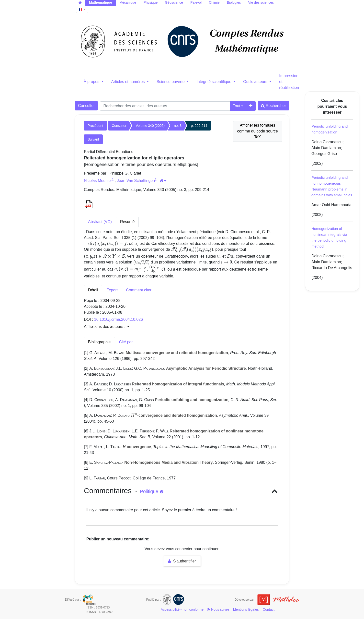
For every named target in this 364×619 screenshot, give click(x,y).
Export (112, 290)
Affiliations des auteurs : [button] (107, 327)
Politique (152, 491)
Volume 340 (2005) (150, 126)
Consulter (86, 106)
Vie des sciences (261, 2)
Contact (269, 609)
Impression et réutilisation (289, 82)
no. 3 (178, 126)
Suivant (93, 139)
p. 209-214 (199, 126)
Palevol (196, 2)
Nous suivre (218, 609)
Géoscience (174, 2)
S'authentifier (182, 561)
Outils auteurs (256, 82)
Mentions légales (246, 609)
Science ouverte (171, 82)
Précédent (95, 126)
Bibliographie (99, 342)
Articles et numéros (129, 82)
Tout (237, 106)
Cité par (126, 342)
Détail (93, 290)
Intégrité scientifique (214, 82)
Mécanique (128, 2)
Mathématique (101, 2)
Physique (151, 2)
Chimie (214, 2)
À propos (92, 82)
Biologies (234, 2)
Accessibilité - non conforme (182, 609)
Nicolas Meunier (98, 181)
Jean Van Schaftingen (136, 181)
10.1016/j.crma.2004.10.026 (119, 319)
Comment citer (139, 290)
